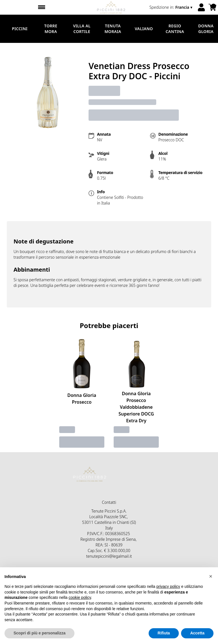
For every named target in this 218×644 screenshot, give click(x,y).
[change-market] (171, 7)
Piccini (20, 29)
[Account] (201, 7)
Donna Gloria (206, 29)
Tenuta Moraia (113, 29)
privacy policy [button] (168, 586)
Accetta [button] (197, 633)
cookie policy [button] (80, 597)
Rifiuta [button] (164, 633)
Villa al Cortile (82, 29)
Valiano (144, 29)
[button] (211, 576)
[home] (111, 7)
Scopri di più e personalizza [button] (39, 633)
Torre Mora (51, 29)
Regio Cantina (175, 29)
